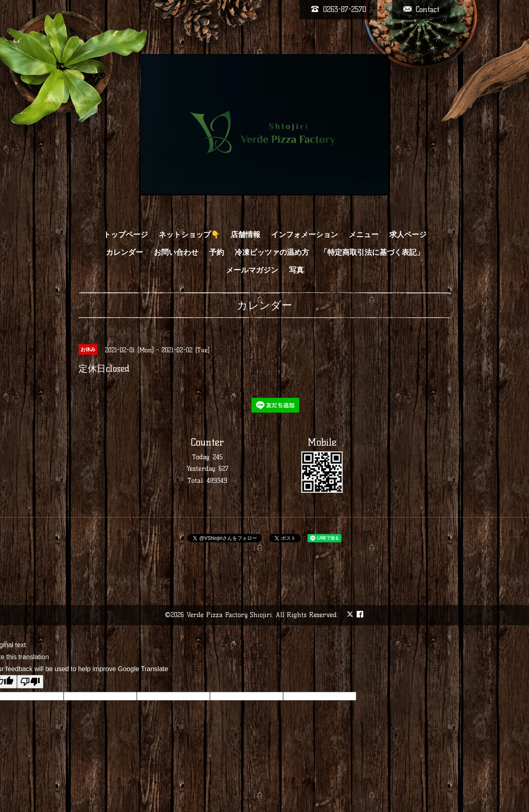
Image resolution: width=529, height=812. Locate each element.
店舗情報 (245, 235)
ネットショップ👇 (189, 235)
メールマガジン (252, 270)
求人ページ (408, 235)
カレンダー (124, 252)
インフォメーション (305, 235)
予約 (217, 252)
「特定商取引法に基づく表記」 (372, 252)
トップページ (126, 235)
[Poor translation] (30, 682)
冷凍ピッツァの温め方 (272, 252)
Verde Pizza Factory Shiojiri (229, 615)
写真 (296, 270)
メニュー (364, 235)
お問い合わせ (176, 252)
